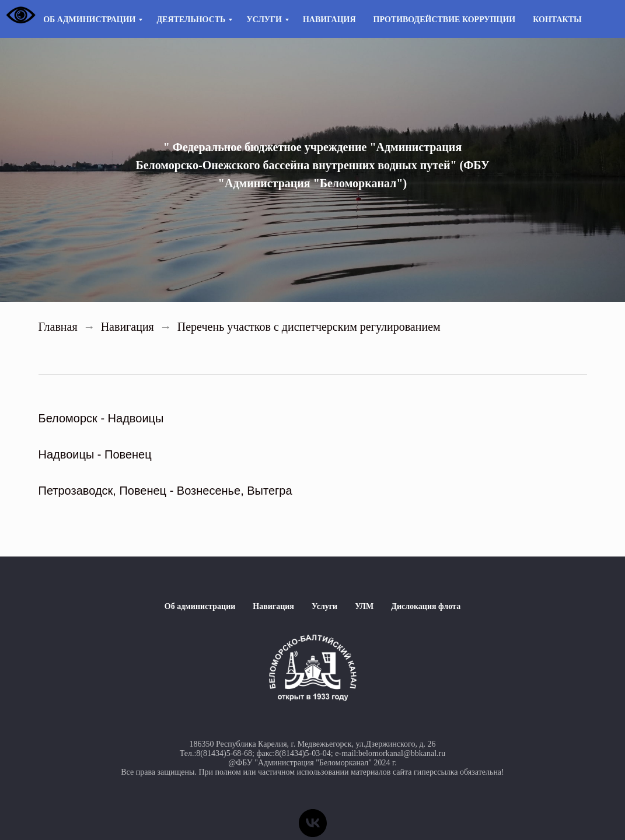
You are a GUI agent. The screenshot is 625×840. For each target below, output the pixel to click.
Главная (58, 327)
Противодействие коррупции (445, 20)
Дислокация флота (426, 606)
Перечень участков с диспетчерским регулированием (309, 327)
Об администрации (89, 20)
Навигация (329, 20)
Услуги (264, 20)
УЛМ (364, 606)
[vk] (313, 823)
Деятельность (191, 20)
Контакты (557, 20)
